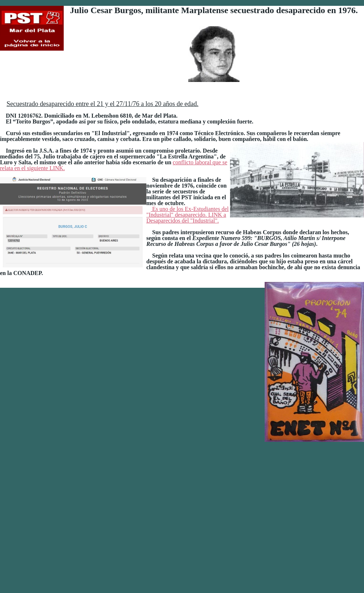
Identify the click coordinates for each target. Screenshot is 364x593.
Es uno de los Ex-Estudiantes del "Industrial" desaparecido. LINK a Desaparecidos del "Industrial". (292, 327)
